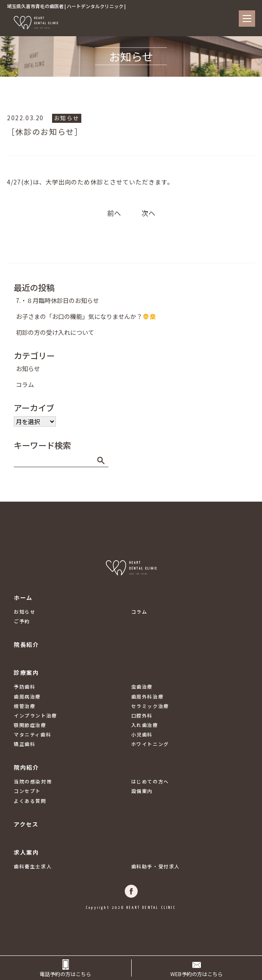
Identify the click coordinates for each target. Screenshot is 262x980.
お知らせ (67, 118)
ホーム (23, 598)
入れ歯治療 (145, 725)
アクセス (26, 824)
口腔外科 (142, 715)
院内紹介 (26, 767)
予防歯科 (25, 687)
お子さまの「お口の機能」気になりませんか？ (86, 316)
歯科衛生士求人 (33, 866)
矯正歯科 (25, 744)
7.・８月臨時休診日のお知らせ (57, 300)
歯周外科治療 (148, 696)
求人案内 (26, 852)
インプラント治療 (35, 715)
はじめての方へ (150, 781)
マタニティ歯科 (32, 734)
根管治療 (25, 706)
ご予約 (22, 621)
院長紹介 (26, 644)
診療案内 (26, 673)
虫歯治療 (142, 687)
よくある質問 (30, 801)
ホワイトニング (150, 744)
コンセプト (27, 791)
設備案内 (142, 791)
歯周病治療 (27, 696)
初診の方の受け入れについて (55, 332)
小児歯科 (142, 734)
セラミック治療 (150, 706)
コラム (25, 384)
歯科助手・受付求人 (156, 866)
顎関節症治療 (30, 725)
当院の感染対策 (33, 781)
